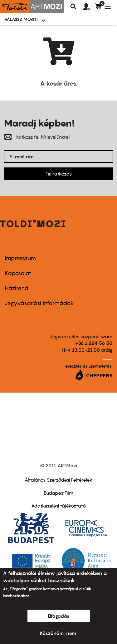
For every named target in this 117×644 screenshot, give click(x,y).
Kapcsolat (18, 273)
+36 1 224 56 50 (94, 343)
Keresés (73, 7)
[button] (89, 7)
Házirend (17, 288)
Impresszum (20, 258)
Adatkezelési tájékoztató (58, 506)
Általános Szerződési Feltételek (58, 480)
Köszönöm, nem (58, 633)
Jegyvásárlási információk (39, 303)
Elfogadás (59, 616)
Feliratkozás (59, 174)
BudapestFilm (58, 493)
